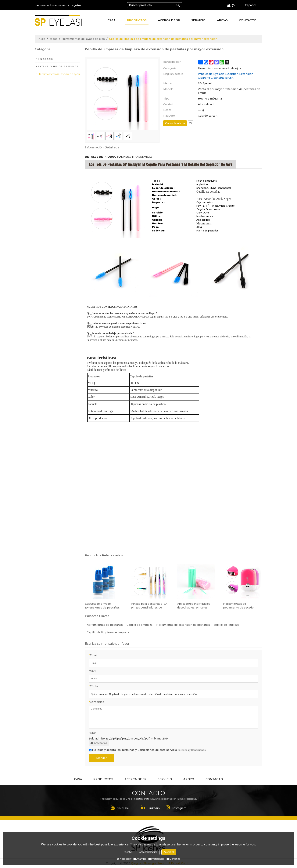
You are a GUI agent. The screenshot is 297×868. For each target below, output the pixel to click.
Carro (234, 5)
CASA (112, 20)
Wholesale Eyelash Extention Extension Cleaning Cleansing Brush (226, 76)
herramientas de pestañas (105, 625)
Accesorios (99, 743)
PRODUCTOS (137, 20)
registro (76, 5)
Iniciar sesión (58, 5)
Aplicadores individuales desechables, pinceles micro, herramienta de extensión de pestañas (194, 606)
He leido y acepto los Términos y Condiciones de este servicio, (147, 750)
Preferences (156, 859)
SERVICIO (198, 20)
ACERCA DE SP (169, 20)
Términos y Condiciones (191, 750)
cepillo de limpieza (226, 625)
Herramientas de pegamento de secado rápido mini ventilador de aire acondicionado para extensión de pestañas (240, 606)
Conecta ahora (175, 123)
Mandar (101, 758)
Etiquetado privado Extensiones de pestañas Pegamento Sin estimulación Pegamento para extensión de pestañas (104, 606)
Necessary (124, 859)
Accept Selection (148, 852)
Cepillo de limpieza (140, 625)
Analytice (140, 859)
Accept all (169, 852)
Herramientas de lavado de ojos (83, 39)
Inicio (41, 39)
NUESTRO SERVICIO (138, 157)
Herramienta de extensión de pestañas (183, 625)
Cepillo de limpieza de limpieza (108, 632)
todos (54, 39)
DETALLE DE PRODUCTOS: (104, 157)
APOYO (222, 20)
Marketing (173, 859)
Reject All (128, 852)
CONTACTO (248, 20)
